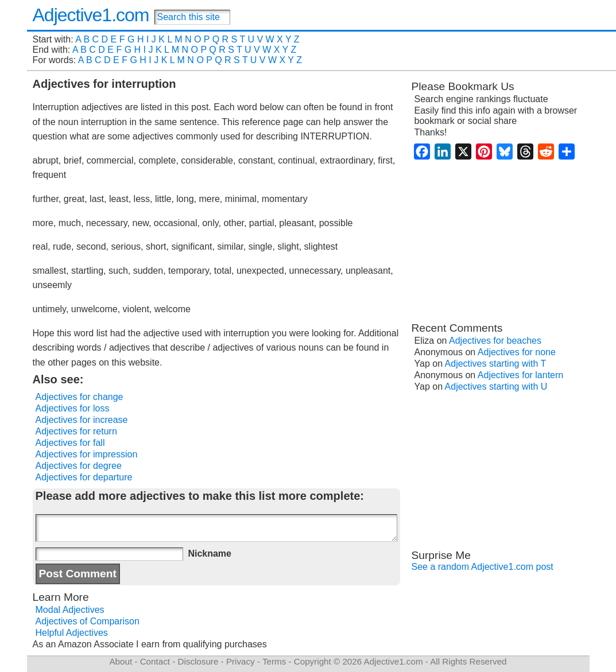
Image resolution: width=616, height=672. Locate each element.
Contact (155, 661)
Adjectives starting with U (496, 387)
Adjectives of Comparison (88, 621)
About (121, 661)
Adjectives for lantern (520, 375)
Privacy (241, 661)
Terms (274, 661)
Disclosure (198, 661)
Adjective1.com (91, 15)
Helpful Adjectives (72, 633)
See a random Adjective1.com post (483, 567)
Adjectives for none (517, 352)
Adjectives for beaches (495, 341)
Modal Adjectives (70, 610)
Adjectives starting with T (496, 364)
